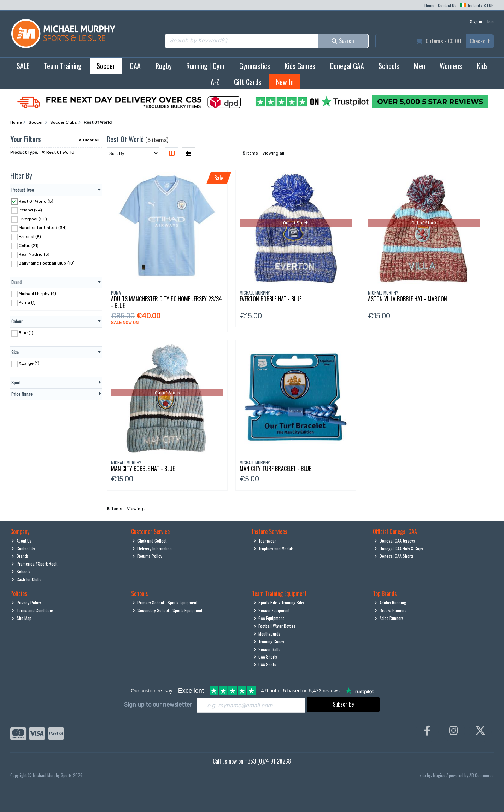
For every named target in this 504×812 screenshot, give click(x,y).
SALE (23, 66)
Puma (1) (27, 302)
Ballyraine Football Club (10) (47, 263)
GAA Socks (265, 664)
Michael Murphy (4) (37, 294)
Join (490, 21)
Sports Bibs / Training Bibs (279, 602)
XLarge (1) (29, 363)
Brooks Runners (390, 610)
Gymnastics (255, 66)
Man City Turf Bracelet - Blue (275, 469)
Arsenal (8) (30, 237)
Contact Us (447, 5)
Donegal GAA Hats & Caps (399, 548)
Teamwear (265, 541)
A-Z (215, 82)
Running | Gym (205, 66)
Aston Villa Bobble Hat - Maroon (408, 299)
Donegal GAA (347, 66)
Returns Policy (147, 556)
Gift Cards (248, 82)
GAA (135, 66)
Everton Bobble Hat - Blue (271, 299)
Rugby (164, 66)
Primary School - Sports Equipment (165, 602)
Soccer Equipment (272, 610)
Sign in (476, 21)
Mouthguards (267, 634)
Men (420, 66)
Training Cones (269, 641)
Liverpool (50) (33, 219)
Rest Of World (58, 152)
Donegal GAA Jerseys (395, 541)
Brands (20, 556)
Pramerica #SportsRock (34, 564)
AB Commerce (482, 775)
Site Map (21, 618)
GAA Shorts (265, 657)
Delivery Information (152, 548)
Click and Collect (149, 541)
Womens (451, 66)
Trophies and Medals (274, 548)
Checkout (480, 41)
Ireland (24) (30, 210)
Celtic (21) (29, 245)
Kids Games (300, 66)
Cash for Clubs (26, 579)
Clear (89, 140)
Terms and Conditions (33, 610)
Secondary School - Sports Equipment (167, 610)
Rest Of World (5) (36, 201)
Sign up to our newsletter (158, 705)
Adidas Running (390, 602)
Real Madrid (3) (34, 254)
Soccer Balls (267, 649)
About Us (21, 541)
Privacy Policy (26, 602)
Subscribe (343, 704)
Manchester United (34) (43, 228)
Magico (439, 775)
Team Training (63, 66)
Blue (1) (26, 333)
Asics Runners (389, 618)
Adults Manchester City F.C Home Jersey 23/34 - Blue (166, 302)
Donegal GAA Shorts (394, 556)
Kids (482, 66)
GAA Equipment (269, 618)
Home (429, 5)
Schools (389, 66)
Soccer (106, 66)
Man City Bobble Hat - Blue (143, 469)
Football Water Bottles (275, 626)
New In (285, 82)
